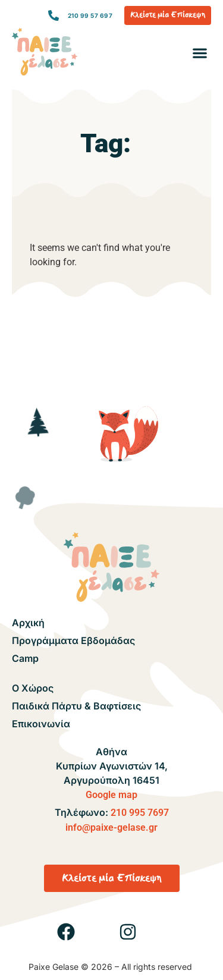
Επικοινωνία (41, 724)
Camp (25, 658)
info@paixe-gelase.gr (111, 827)
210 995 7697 (140, 813)
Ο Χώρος (33, 688)
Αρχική (28, 623)
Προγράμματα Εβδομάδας (73, 640)
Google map (111, 795)
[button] (200, 53)
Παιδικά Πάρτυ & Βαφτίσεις (76, 706)
